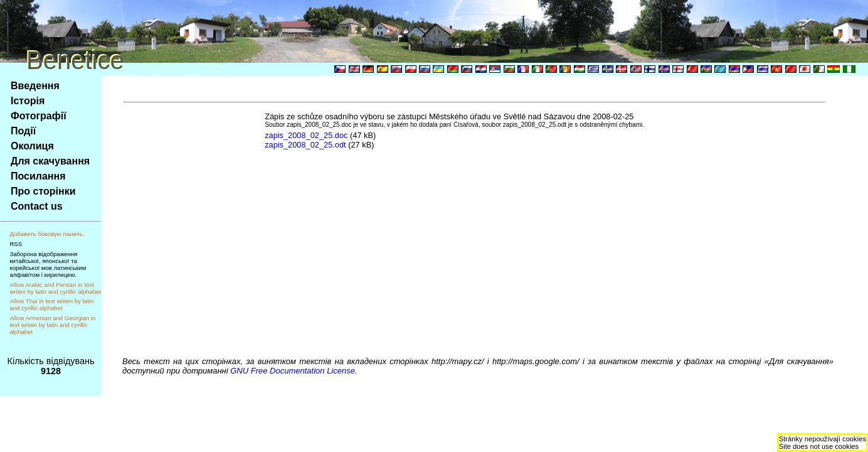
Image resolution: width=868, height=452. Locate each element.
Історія (28, 101)
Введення (35, 86)
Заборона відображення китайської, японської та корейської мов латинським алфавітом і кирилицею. (48, 264)
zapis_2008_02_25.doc (306, 135)
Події (23, 131)
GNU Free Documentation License (293, 371)
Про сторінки (43, 191)
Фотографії (39, 116)
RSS (16, 244)
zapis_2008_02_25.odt (305, 145)
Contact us (37, 206)
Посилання (38, 176)
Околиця (32, 146)
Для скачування (50, 161)
